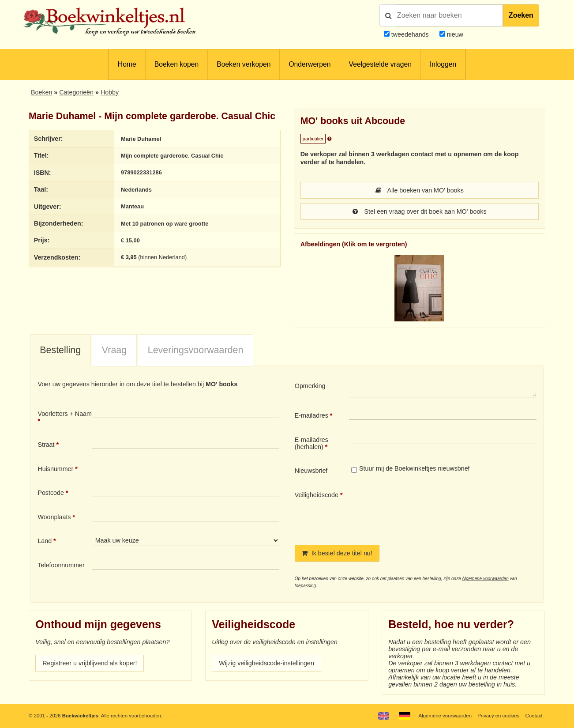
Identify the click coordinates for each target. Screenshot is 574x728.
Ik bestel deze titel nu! (337, 553)
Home (127, 64)
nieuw (454, 34)
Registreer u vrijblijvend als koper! (90, 663)
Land (45, 541)
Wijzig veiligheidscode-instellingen (266, 663)
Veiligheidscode (317, 495)
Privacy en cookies (498, 716)
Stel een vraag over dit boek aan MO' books (420, 211)
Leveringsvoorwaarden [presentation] (196, 350)
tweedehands (410, 34)
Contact (534, 716)
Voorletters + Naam (65, 414)
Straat (46, 445)
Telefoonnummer (61, 565)
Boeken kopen (176, 64)
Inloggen (443, 64)
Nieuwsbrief (311, 471)
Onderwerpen (310, 64)
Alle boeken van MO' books (420, 190)
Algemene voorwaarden (485, 579)
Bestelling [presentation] (60, 350)
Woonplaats (54, 517)
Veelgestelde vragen (380, 64)
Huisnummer (55, 469)
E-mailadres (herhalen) (311, 443)
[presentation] (423, 511)
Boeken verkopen (244, 64)
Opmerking (310, 386)
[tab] (60, 351)
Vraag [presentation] (114, 350)
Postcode (51, 493)
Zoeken (521, 15)
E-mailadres (311, 415)
